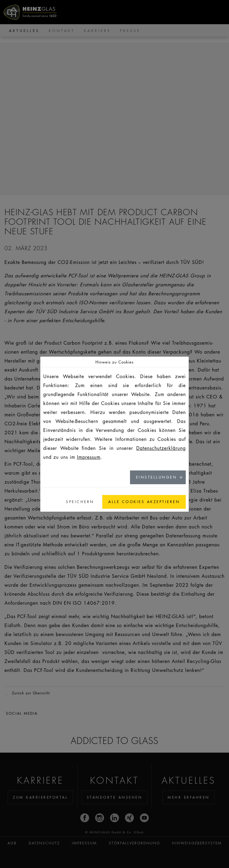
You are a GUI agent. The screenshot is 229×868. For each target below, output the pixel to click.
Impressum (89, 457)
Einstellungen (157, 477)
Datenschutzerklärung (161, 448)
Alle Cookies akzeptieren (144, 502)
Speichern (80, 502)
